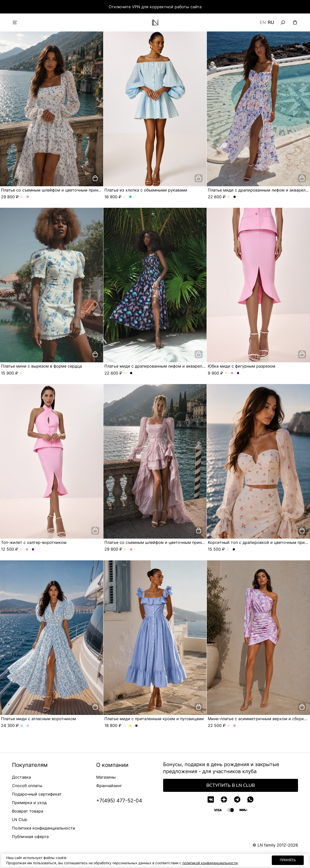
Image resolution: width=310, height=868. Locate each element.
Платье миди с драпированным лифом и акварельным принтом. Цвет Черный (235, 197)
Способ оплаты (27, 786)
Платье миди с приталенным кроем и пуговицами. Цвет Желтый (131, 726)
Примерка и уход (29, 803)
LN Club (20, 820)
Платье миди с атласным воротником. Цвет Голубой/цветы (22, 726)
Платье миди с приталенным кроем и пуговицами (154, 719)
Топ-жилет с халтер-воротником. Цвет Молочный (21, 550)
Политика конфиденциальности (44, 828)
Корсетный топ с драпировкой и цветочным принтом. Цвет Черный (234, 550)
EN (263, 22)
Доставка (21, 777)
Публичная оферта (30, 837)
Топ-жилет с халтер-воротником (34, 542)
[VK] (211, 799)
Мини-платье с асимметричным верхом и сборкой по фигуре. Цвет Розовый (235, 726)
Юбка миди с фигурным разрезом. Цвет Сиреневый (238, 373)
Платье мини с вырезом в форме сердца (41, 366)
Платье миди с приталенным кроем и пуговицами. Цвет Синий (137, 726)
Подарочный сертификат (37, 794)
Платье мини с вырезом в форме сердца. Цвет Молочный (21, 373)
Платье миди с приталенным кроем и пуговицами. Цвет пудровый (125, 726)
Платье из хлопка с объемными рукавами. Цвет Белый (125, 197)
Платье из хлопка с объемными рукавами (146, 190)
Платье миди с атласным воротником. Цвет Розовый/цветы (28, 726)
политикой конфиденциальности (210, 863)
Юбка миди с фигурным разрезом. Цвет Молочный (226, 373)
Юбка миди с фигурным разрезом (242, 366)
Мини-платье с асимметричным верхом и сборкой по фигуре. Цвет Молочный (229, 726)
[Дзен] (224, 799)
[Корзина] (295, 22)
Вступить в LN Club (231, 785)
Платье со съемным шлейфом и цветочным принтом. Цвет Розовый (28, 197)
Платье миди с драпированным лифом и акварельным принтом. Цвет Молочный (229, 197)
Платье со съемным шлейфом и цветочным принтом (53, 190)
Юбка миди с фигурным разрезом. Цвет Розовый (232, 373)
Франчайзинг (109, 786)
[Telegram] (237, 799)
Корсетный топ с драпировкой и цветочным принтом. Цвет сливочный (228, 550)
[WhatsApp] (250, 799)
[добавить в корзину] (95, 178)
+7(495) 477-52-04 (119, 801)
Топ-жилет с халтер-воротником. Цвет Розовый (27, 550)
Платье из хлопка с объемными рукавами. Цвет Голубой (131, 197)
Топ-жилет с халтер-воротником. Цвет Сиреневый (33, 550)
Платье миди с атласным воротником (38, 719)
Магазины (106, 777)
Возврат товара (28, 811)
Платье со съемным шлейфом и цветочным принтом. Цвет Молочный (22, 197)
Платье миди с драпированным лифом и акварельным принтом (168, 366)
